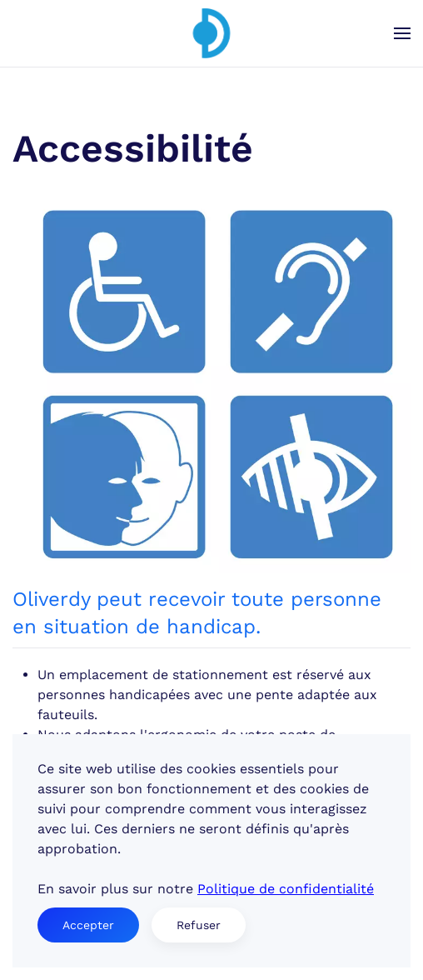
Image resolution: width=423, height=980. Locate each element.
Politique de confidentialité (286, 889)
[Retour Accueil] (211, 33)
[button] (402, 33)
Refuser (199, 925)
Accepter (88, 925)
